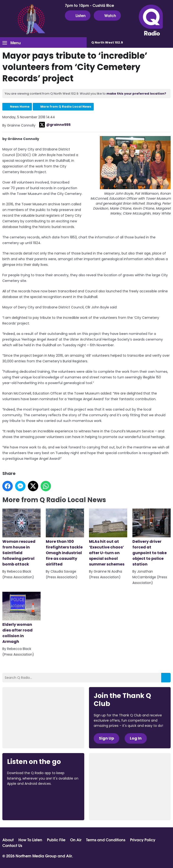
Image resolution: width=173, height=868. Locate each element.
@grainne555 (55, 125)
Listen (78, 15)
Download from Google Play (25, 809)
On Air (76, 840)
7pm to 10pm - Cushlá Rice (89, 5)
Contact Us (12, 845)
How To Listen (30, 840)
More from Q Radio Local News (66, 107)
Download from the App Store (25, 797)
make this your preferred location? (136, 94)
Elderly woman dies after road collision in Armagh (21, 618)
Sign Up (106, 738)
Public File (56, 840)
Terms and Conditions (106, 840)
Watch (107, 15)
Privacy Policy (143, 840)
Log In (136, 738)
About (8, 840)
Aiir (69, 856)
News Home (20, 107)
